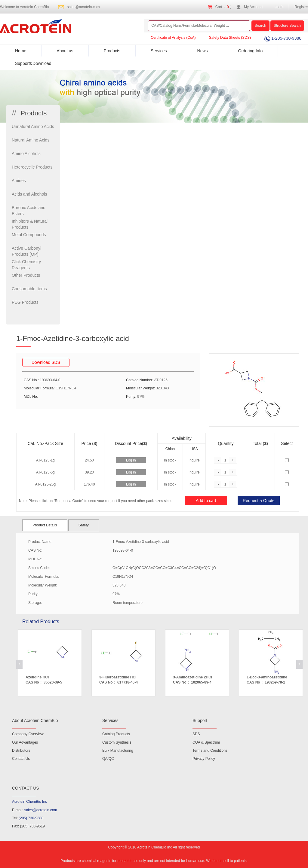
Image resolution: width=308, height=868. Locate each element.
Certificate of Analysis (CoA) (173, 38)
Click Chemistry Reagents (26, 265)
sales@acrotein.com (83, 7)
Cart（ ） (224, 7)
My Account (253, 7)
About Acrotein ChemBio (35, 720)
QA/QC (108, 759)
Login (279, 7)
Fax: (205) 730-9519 (28, 826)
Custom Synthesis (117, 742)
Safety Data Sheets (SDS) (230, 38)
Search (260, 26)
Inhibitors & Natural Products (30, 224)
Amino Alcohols (26, 154)
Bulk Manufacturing (118, 751)
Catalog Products (116, 734)
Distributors (21, 751)
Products (112, 51)
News (203, 51)
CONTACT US (26, 788)
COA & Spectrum (206, 742)
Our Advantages (25, 742)
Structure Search (287, 26)
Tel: (28, 818)
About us (65, 51)
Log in (131, 460)
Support (200, 720)
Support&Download (33, 63)
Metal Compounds (29, 235)
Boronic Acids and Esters (29, 211)
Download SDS (46, 362)
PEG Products (25, 302)
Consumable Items (29, 289)
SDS (196, 734)
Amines (19, 181)
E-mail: (35, 810)
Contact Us (21, 759)
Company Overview (28, 734)
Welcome (25, 7)
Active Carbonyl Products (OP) (26, 251)
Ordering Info (251, 51)
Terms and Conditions (210, 751)
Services (159, 51)
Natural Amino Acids (31, 140)
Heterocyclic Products (32, 167)
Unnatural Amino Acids (33, 126)
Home (21, 51)
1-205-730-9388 (283, 38)
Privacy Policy (204, 759)
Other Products (26, 275)
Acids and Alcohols (29, 194)
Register (301, 7)
